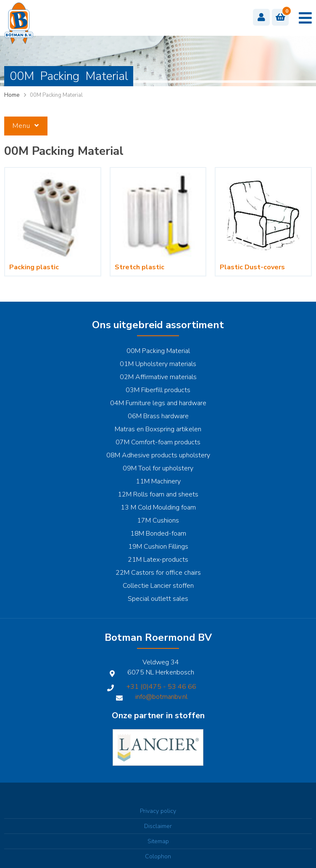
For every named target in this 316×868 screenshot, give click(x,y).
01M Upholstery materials (158, 364)
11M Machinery (158, 481)
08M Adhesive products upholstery (158, 455)
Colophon (158, 856)
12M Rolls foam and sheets (158, 494)
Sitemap (158, 841)
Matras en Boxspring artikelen (158, 429)
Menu (26, 126)
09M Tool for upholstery (158, 468)
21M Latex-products (158, 560)
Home (12, 95)
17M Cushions (158, 520)
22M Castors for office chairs (158, 573)
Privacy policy (158, 811)
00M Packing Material (158, 351)
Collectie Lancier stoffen (158, 586)
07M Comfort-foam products (158, 442)
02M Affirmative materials (158, 377)
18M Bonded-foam (158, 534)
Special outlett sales (158, 599)
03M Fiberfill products (158, 390)
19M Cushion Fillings (158, 547)
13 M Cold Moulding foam (158, 507)
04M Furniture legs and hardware (158, 403)
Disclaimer (158, 826)
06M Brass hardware (158, 416)
